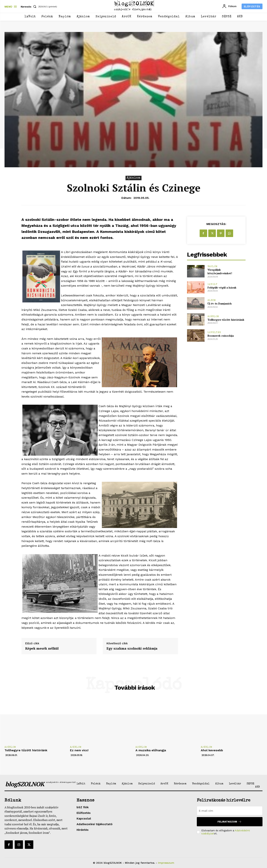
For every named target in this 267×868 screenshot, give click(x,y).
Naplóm (213, 267)
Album (212, 300)
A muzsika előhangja (151, 750)
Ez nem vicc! (79, 750)
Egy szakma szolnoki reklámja (132, 648)
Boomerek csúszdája (221, 336)
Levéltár (214, 333)
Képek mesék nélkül (42, 648)
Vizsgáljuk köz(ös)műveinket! (220, 272)
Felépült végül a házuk (222, 287)
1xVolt (213, 284)
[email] (230, 811)
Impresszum (166, 863)
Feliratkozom (230, 822)
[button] (29, 7)
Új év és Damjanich (220, 303)
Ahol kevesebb (212, 750)
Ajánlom (133, 178)
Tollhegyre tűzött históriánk (226, 320)
